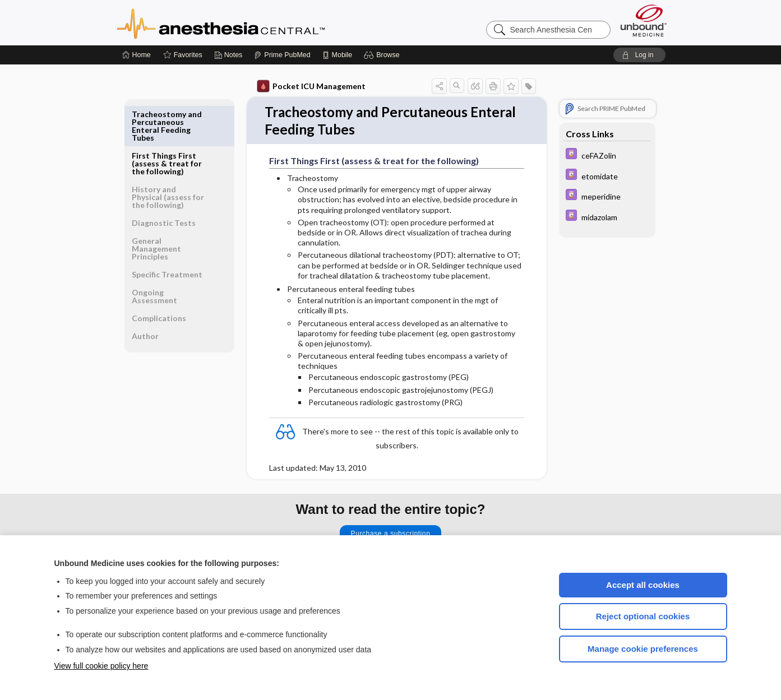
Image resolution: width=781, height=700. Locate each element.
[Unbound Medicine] (644, 20)
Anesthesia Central (256, 22)
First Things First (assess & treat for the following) (167, 122)
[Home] (137, 55)
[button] (383, 55)
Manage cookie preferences (643, 649)
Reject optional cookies (643, 616)
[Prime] (282, 55)
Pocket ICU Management (311, 86)
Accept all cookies (643, 585)
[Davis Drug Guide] (607, 155)
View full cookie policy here (101, 666)
